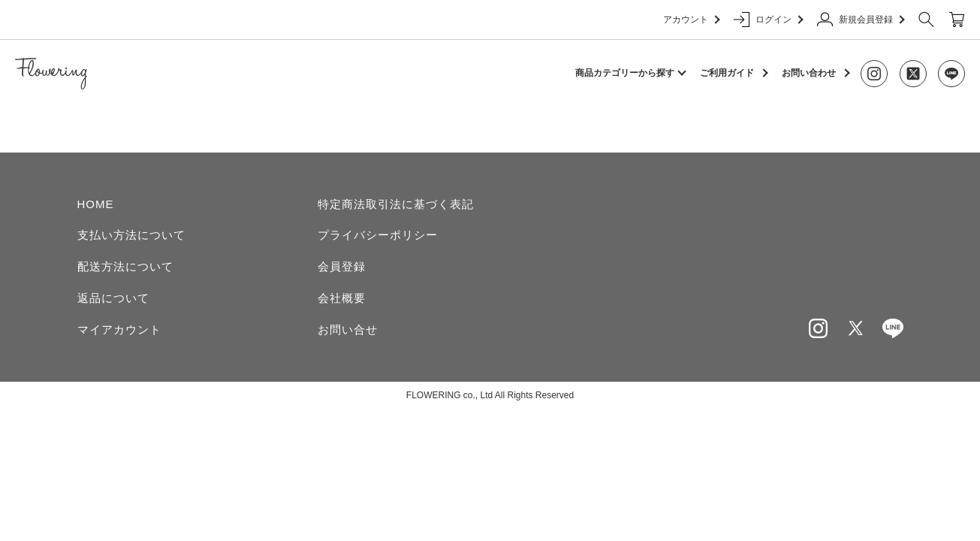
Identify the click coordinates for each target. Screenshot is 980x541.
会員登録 (342, 266)
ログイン (768, 20)
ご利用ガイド (727, 73)
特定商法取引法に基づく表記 (396, 204)
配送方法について (125, 266)
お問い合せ (348, 329)
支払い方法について (131, 235)
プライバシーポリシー (378, 235)
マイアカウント (119, 329)
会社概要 (342, 298)
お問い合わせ (809, 73)
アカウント (691, 20)
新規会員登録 (860, 20)
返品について (113, 298)
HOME (96, 204)
